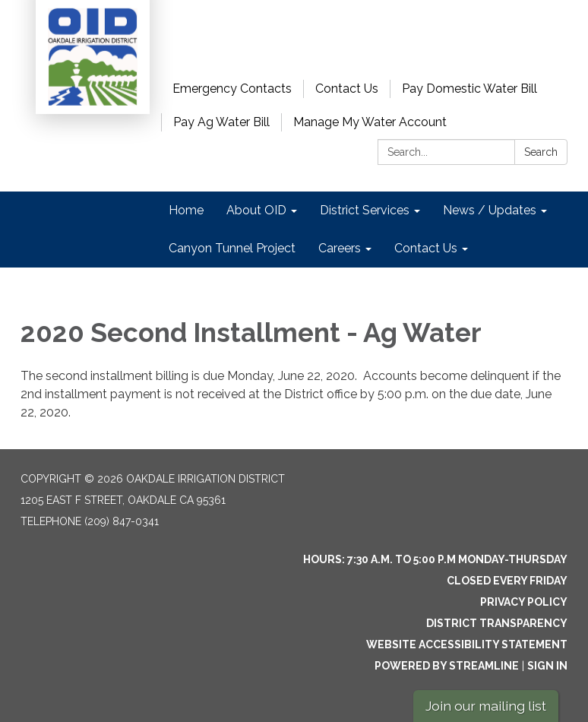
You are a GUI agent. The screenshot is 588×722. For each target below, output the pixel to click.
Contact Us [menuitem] (426, 248)
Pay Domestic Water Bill (469, 89)
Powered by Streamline (447, 666)
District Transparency (497, 623)
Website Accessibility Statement (467, 644)
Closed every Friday (507, 581)
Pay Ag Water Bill (221, 122)
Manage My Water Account (370, 122)
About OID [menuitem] (256, 210)
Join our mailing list (486, 706)
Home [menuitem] (186, 210)
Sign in (547, 666)
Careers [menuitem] (340, 248)
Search (541, 152)
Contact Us (347, 89)
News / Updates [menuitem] (490, 210)
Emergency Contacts (232, 89)
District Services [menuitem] (365, 210)
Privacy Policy (524, 602)
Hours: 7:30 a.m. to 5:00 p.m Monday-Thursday (435, 559)
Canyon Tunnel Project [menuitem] (232, 248)
